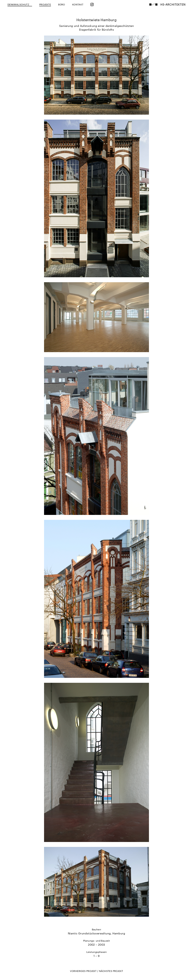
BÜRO (62, 4)
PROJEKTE (45, 4)
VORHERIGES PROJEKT (84, 971)
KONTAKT (78, 4)
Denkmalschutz (20, 5)
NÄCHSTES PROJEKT (111, 971)
